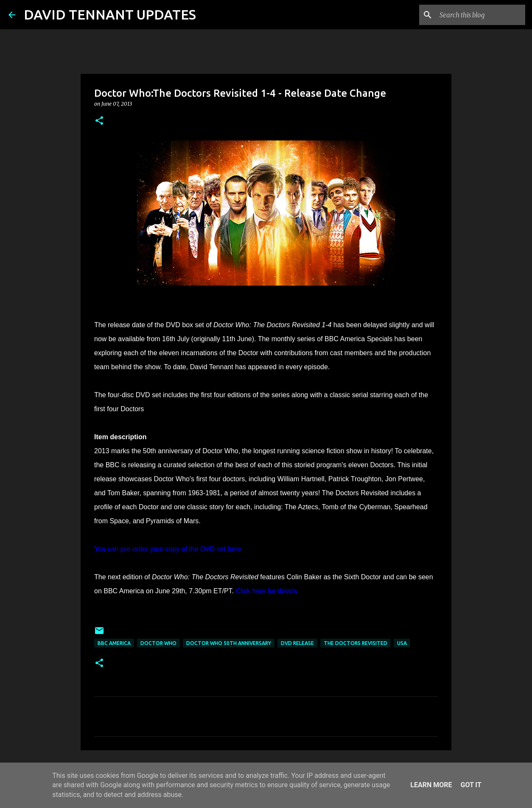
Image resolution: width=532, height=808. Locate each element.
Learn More (431, 785)
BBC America (114, 643)
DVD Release (297, 643)
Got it (471, 785)
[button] (99, 121)
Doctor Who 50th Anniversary (229, 643)
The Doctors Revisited (356, 643)
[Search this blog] (481, 15)
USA (402, 643)
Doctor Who (158, 643)
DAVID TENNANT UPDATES (110, 14)
